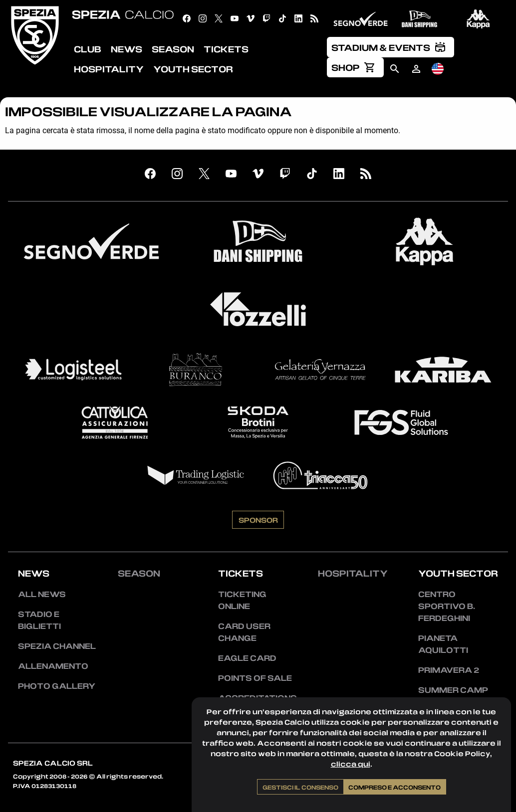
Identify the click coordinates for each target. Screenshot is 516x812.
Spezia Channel (57, 646)
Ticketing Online (242, 600)
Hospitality (353, 573)
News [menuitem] (127, 49)
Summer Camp (453, 690)
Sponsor (258, 520)
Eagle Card (247, 658)
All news (42, 594)
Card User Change (244, 632)
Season (139, 573)
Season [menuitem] (173, 49)
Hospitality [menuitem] (109, 69)
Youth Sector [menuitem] (193, 69)
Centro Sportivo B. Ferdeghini (447, 606)
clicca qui (351, 764)
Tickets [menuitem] (226, 49)
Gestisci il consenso (300, 787)
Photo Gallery (57, 686)
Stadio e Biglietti (39, 620)
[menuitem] (391, 47)
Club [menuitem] (88, 49)
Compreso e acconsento (394, 787)
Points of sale (255, 678)
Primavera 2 (449, 670)
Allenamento (53, 666)
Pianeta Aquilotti (443, 644)
